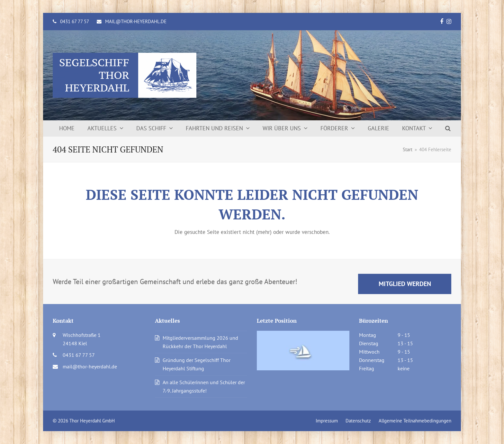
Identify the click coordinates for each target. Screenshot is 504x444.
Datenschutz (358, 421)
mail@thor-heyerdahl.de (136, 21)
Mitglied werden (405, 284)
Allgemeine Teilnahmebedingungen (415, 421)
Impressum (327, 421)
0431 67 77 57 (75, 21)
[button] (448, 128)
